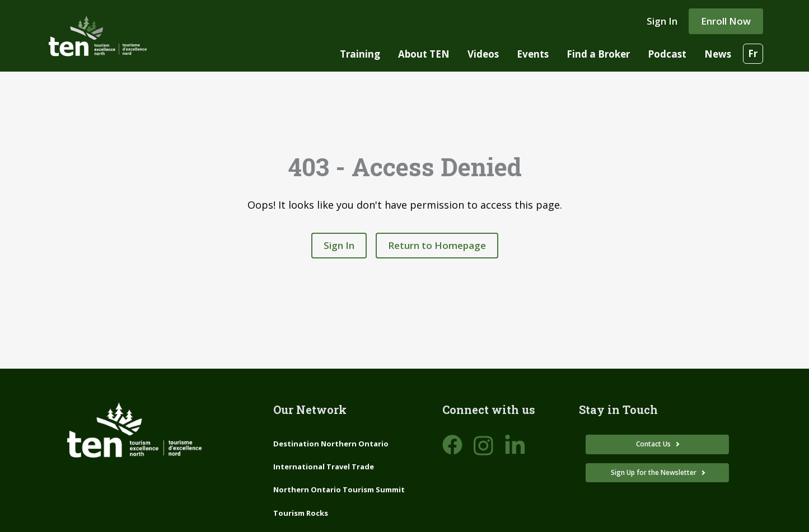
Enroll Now (726, 21)
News (718, 54)
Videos (483, 54)
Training (360, 54)
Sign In (662, 21)
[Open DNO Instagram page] (484, 446)
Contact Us (654, 444)
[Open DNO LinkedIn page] (515, 446)
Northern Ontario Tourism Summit (339, 489)
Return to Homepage (437, 245)
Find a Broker (598, 54)
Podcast (667, 54)
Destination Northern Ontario (331, 444)
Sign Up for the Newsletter (654, 472)
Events (533, 54)
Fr (753, 53)
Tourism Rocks (301, 513)
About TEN (424, 54)
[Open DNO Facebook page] (452, 446)
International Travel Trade (324, 467)
